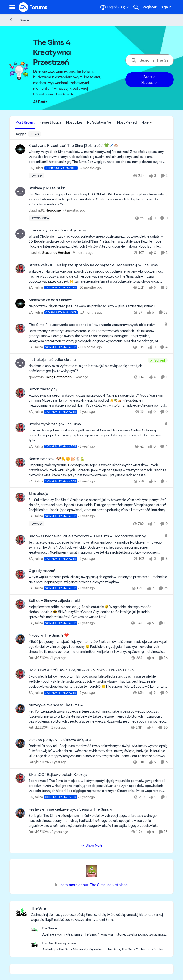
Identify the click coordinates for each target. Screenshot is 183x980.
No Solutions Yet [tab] (100, 122)
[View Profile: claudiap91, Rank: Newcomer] (20, 192)
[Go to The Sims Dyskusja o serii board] (35, 944)
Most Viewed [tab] (127, 122)
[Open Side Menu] (12, 7)
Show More (91, 845)
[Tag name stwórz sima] (39, 218)
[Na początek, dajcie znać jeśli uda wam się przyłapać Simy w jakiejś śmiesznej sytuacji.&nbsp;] (98, 306)
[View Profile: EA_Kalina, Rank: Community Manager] (20, 269)
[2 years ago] (59, 832)
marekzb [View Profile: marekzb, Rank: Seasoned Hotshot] (35, 253)
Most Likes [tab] (74, 122)
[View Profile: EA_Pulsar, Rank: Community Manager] (20, 149)
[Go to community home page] (33, 7)
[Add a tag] (34, 134)
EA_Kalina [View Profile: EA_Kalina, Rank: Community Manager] (36, 288)
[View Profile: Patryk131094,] (20, 639)
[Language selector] (115, 7)
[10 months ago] (90, 288)
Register (150, 7)
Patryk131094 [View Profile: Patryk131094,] (39, 658)
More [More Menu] (147, 122)
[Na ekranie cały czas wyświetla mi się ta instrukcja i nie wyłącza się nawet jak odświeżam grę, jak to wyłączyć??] (87, 368)
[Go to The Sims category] (21, 912)
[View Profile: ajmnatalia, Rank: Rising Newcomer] (20, 363)
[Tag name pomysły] (36, 176)
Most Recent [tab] (25, 122)
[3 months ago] (90, 168)
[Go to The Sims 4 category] (35, 929)
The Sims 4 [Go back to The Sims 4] (19, 20)
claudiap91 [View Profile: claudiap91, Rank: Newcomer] (37, 210)
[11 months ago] (90, 347)
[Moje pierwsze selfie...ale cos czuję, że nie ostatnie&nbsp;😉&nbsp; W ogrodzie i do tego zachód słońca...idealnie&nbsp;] (98, 612)
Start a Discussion (150, 80)
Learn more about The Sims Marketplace (93, 885)
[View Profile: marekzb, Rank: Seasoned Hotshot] (20, 234)
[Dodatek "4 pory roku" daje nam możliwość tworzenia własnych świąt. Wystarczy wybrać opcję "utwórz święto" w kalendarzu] (98, 751)
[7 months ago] (74, 210)
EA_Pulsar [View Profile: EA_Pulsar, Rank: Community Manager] (36, 168)
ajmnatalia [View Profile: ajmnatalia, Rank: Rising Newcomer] (36, 377)
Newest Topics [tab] (50, 122)
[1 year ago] (80, 377)
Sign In (166, 7)
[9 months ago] (82, 253)
